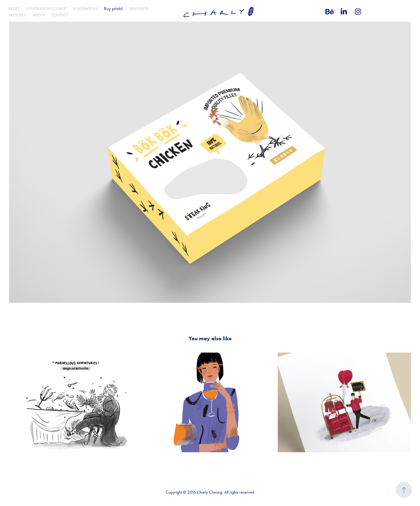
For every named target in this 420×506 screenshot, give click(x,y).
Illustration (85, 9)
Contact (60, 15)
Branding (139, 9)
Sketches (17, 15)
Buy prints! (113, 9)
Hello (14, 9)
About (39, 15)
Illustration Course (46, 9)
